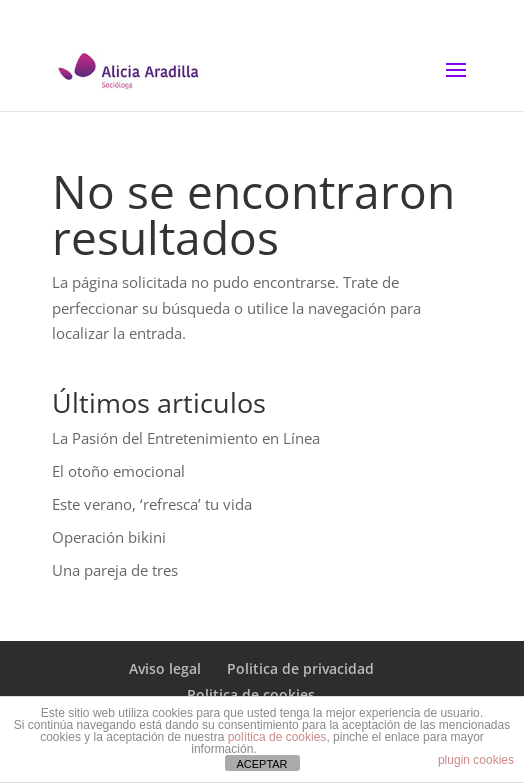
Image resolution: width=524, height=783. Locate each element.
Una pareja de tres (115, 570)
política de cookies (277, 737)
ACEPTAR (261, 764)
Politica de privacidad (300, 668)
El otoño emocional (118, 471)
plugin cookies (476, 760)
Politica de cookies (251, 694)
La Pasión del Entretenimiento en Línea (186, 438)
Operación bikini (109, 537)
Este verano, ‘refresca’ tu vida (152, 504)
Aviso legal (165, 668)
